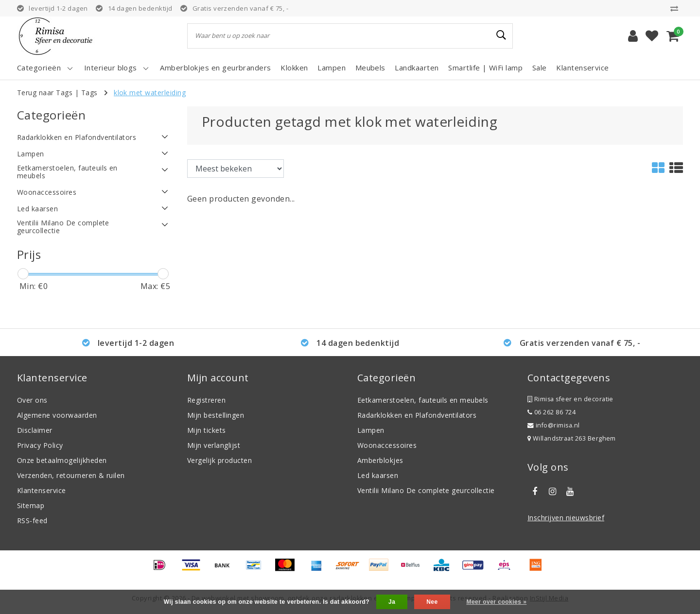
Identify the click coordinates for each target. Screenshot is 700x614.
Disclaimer (35, 430)
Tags (89, 93)
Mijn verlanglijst (214, 445)
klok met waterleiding (150, 93)
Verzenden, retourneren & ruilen (71, 475)
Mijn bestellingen (216, 415)
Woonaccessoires (387, 445)
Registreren (206, 400)
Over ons (32, 400)
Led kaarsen (378, 475)
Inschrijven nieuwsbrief (566, 518)
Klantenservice (42, 490)
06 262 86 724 (551, 412)
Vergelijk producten (219, 460)
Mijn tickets (207, 430)
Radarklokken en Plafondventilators (417, 415)
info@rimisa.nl (554, 425)
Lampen (371, 430)
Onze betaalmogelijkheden (62, 460)
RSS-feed (32, 520)
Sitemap (31, 505)
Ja (392, 602)
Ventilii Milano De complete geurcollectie (426, 490)
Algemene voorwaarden (57, 415)
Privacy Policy (40, 445)
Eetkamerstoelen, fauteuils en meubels (423, 400)
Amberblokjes (380, 460)
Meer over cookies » (496, 602)
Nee (432, 602)
